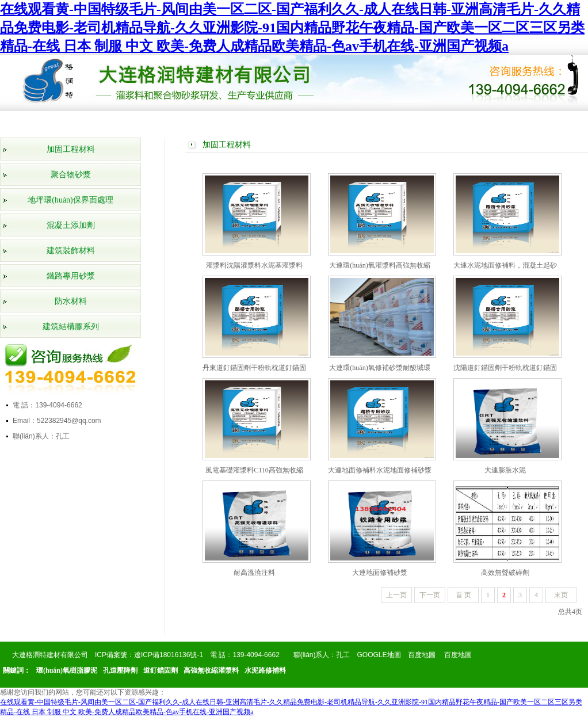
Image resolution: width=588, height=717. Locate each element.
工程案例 (260, 121)
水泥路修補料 (265, 670)
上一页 (396, 595)
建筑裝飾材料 (71, 251)
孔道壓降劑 (120, 670)
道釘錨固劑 (161, 670)
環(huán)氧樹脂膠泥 (67, 670)
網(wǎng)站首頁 (39, 124)
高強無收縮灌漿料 (211, 670)
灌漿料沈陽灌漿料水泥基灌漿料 (254, 265)
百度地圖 (422, 655)
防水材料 (71, 301)
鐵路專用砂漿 (71, 276)
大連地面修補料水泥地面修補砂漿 (380, 470)
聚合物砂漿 (71, 175)
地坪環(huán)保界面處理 (70, 200)
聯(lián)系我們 (536, 124)
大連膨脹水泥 (505, 470)
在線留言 (481, 121)
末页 (561, 595)
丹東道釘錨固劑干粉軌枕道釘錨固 (254, 368)
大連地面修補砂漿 (380, 573)
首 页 (463, 595)
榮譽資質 (205, 121)
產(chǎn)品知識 (426, 124)
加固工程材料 (71, 149)
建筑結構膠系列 (71, 327)
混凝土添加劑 (71, 225)
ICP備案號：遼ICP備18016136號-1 (149, 655)
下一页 (430, 595)
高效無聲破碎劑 (505, 573)
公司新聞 (315, 121)
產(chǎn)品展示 (150, 124)
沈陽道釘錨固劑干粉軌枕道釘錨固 (505, 368)
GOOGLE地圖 (379, 655)
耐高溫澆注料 (254, 573)
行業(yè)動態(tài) (371, 124)
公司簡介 (94, 121)
